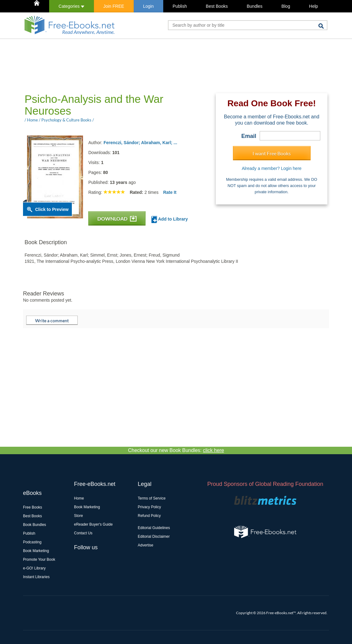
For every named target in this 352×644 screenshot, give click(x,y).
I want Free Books (272, 153)
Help (314, 6)
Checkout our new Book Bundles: (176, 450)
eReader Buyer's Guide (93, 524)
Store (79, 516)
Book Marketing (36, 551)
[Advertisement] (136, 66)
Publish (180, 6)
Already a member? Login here (271, 168)
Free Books (32, 507)
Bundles (255, 6)
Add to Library (170, 219)
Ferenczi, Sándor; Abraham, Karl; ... (140, 143)
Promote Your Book (39, 560)
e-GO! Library (34, 568)
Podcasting (32, 542)
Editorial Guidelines (154, 528)
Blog (286, 6)
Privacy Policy (149, 507)
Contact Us (83, 533)
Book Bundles (35, 525)
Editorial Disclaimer (154, 537)
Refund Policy (149, 516)
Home (79, 498)
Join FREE (114, 6)
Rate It (170, 192)
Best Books (217, 6)
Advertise (146, 545)
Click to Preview (52, 209)
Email (249, 136)
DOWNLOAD (117, 219)
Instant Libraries (36, 577)
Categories (71, 6)
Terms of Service (152, 498)
